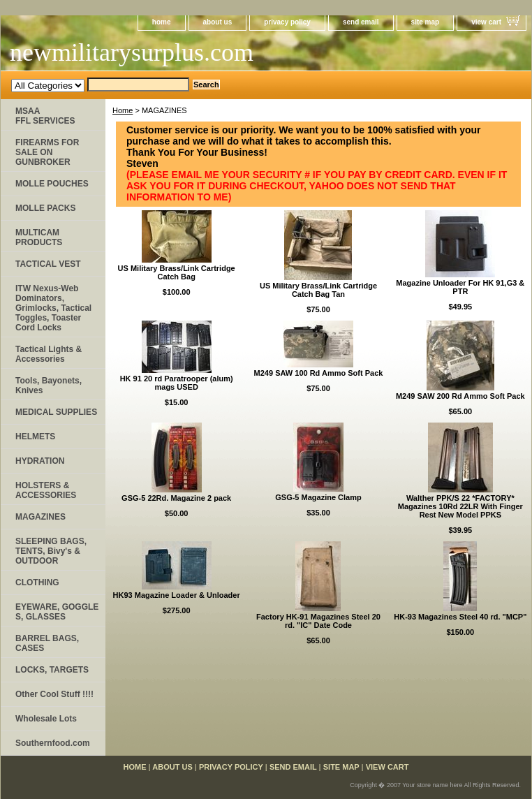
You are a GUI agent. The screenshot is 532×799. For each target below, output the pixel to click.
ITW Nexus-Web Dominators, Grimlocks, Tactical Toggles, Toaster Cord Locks (53, 308)
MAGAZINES (40, 517)
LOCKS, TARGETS (52, 670)
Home (123, 110)
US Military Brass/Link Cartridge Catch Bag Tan (318, 290)
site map (426, 22)
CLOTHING (37, 582)
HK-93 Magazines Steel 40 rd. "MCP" (460, 617)
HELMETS (35, 437)
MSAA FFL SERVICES (45, 116)
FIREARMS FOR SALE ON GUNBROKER (47, 152)
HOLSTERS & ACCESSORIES (46, 490)
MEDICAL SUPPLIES (56, 412)
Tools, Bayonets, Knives (49, 386)
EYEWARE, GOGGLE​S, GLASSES (57, 612)
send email (361, 22)
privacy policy (287, 22)
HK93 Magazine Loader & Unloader (177, 595)
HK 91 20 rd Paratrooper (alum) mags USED (177, 383)
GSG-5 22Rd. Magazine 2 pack (176, 498)
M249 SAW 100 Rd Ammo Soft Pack (319, 373)
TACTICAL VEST (48, 264)
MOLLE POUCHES (52, 184)
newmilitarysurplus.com (132, 52)
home (162, 22)
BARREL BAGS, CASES (47, 643)
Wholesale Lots (46, 719)
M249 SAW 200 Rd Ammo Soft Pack (460, 396)
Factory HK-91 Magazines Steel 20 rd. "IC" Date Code (318, 621)
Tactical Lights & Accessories (49, 354)
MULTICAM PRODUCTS (39, 237)
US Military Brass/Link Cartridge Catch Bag (177, 272)
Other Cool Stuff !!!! (54, 694)
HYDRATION (40, 461)
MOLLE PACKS (45, 208)
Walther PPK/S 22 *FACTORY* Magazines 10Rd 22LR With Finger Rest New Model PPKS (460, 506)
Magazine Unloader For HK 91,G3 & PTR (460, 287)
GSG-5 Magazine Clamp (318, 497)
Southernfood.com (53, 743)
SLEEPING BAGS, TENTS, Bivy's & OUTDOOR (51, 551)
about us (218, 22)
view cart (486, 22)
